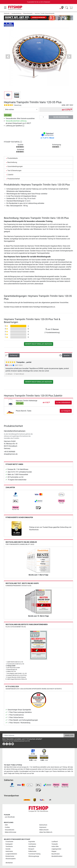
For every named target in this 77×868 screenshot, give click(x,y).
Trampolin (55, 844)
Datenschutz (43, 825)
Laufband (55, 842)
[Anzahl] (44, 117)
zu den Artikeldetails (63, 402)
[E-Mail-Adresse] (33, 735)
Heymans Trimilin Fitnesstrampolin (44, 13)
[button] (8, 57)
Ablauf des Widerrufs (46, 832)
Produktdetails (13, 158)
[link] (16, 495)
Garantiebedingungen (15, 166)
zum (10, 817)
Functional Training (34, 854)
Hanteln (8, 849)
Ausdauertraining (16, 13)
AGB (6, 825)
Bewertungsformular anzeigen (39, 344)
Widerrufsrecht (44, 830)
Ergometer (32, 842)
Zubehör (10, 175)
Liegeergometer (56, 849)
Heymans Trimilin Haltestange (27, 401)
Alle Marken (9, 863)
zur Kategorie (66, 411)
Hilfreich (9, 374)
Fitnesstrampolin (28, 13)
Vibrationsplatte (11, 859)
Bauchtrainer (56, 854)
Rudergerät (9, 844)
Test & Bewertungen (14, 171)
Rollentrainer (32, 851)
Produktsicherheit (14, 179)
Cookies (7, 827)
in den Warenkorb (61, 117)
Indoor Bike (55, 846)
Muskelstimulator (57, 856)
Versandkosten (10, 830)
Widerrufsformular (11, 832)
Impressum (43, 827)
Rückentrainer (10, 856)
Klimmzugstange (34, 856)
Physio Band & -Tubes (24, 411)
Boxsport (31, 849)
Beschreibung (12, 162)
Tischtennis (9, 846)
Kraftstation (32, 844)
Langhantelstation (11, 854)
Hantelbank (32, 846)
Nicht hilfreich (19, 374)
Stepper (54, 851)
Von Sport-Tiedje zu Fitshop (13, 765)
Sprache (66, 355)
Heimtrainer (9, 851)
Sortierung (13, 355)
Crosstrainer (9, 842)
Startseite (7, 13)
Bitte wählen (10, 109)
